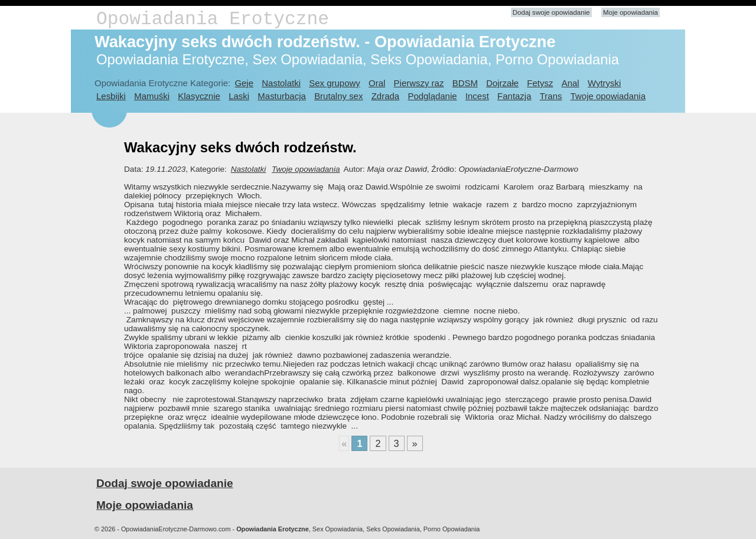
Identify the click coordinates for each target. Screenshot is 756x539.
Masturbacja (281, 96)
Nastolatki (281, 83)
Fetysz (540, 83)
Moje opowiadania (630, 12)
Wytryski (604, 83)
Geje (244, 83)
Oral (377, 83)
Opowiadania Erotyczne (213, 19)
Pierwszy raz (419, 83)
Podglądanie (432, 96)
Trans (551, 96)
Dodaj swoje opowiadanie (551, 12)
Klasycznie (199, 96)
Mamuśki (152, 96)
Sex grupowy (334, 83)
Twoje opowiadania (608, 96)
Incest (477, 96)
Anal (571, 83)
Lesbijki (111, 96)
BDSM (465, 83)
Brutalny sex (338, 96)
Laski (239, 96)
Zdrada (385, 96)
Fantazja (514, 96)
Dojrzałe (502, 83)
